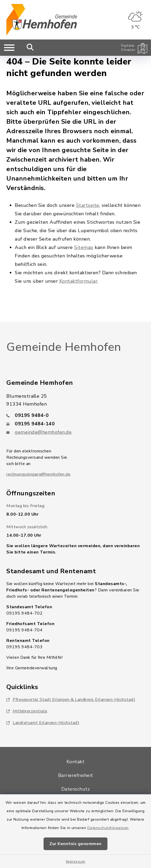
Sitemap (84, 247)
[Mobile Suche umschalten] (30, 48)
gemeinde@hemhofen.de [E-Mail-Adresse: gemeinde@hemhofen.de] (43, 432)
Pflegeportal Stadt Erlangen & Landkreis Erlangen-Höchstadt (71, 700)
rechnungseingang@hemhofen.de (38, 474)
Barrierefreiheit (76, 775)
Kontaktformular (79, 281)
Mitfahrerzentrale (27, 711)
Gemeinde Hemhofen (64, 347)
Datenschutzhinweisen (108, 828)
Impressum (76, 862)
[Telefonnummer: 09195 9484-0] (76, 415)
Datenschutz (76, 789)
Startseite (88, 205)
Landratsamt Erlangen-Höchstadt (43, 723)
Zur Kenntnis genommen (76, 844)
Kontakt (76, 762)
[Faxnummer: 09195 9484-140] (76, 424)
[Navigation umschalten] (9, 48)
